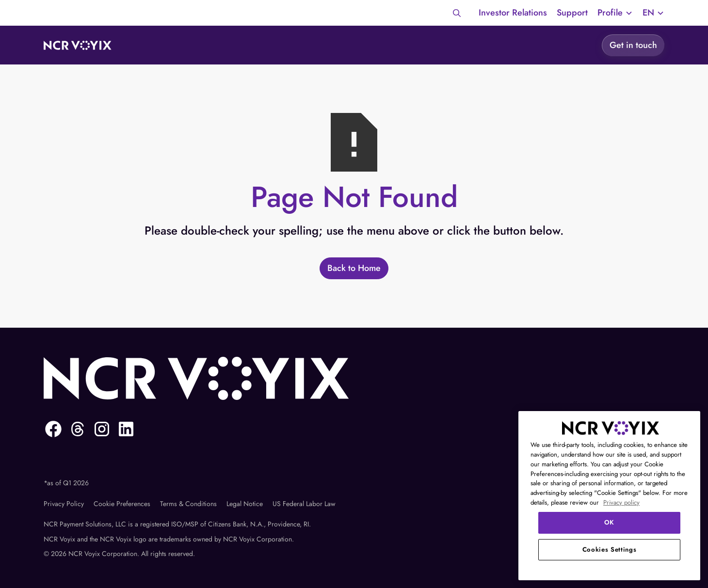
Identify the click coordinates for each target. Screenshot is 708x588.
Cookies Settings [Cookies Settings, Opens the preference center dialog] (610, 549)
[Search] (457, 13)
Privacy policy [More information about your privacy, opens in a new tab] (621, 502)
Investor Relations (513, 13)
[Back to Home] (354, 268)
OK (609, 522)
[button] (615, 13)
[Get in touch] (633, 45)
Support (572, 13)
